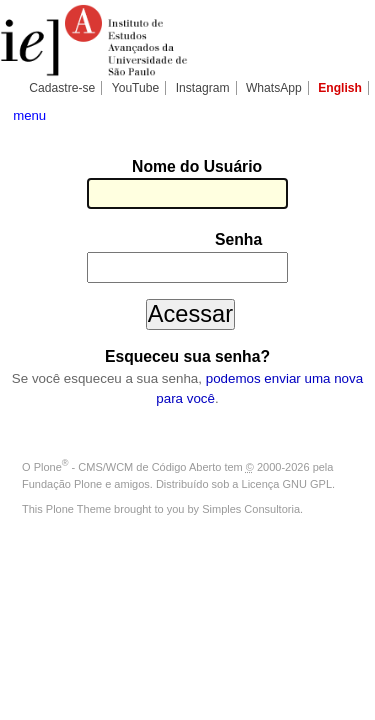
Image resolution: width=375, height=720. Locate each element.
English (340, 88)
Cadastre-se (62, 88)
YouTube (136, 88)
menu (29, 115)
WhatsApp (274, 88)
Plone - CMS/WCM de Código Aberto (128, 411)
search (349, 114)
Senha (142, 213)
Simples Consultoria (251, 453)
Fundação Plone (62, 427)
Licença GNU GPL (287, 427)
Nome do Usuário (101, 168)
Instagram (203, 88)
